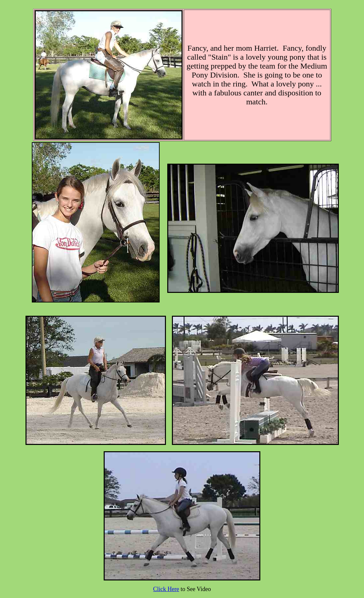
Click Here (166, 589)
